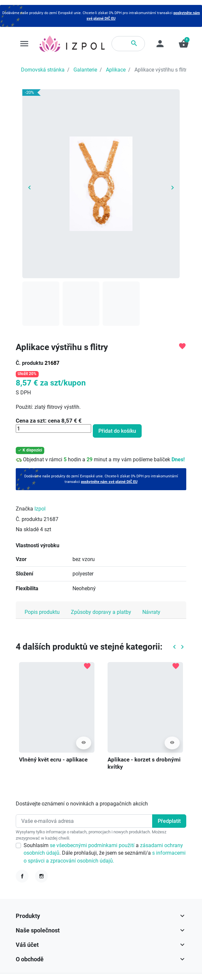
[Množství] (53, 428)
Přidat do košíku (117, 431)
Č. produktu (30, 363)
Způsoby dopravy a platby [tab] (101, 612)
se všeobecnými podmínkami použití (93, 845)
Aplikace (116, 70)
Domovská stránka (43, 70)
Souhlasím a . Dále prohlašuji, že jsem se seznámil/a (105, 853)
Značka (24, 509)
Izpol (40, 509)
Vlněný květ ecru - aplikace (53, 760)
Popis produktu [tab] (42, 612)
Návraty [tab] (151, 612)
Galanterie (85, 70)
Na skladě (27, 529)
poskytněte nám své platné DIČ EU (109, 482)
